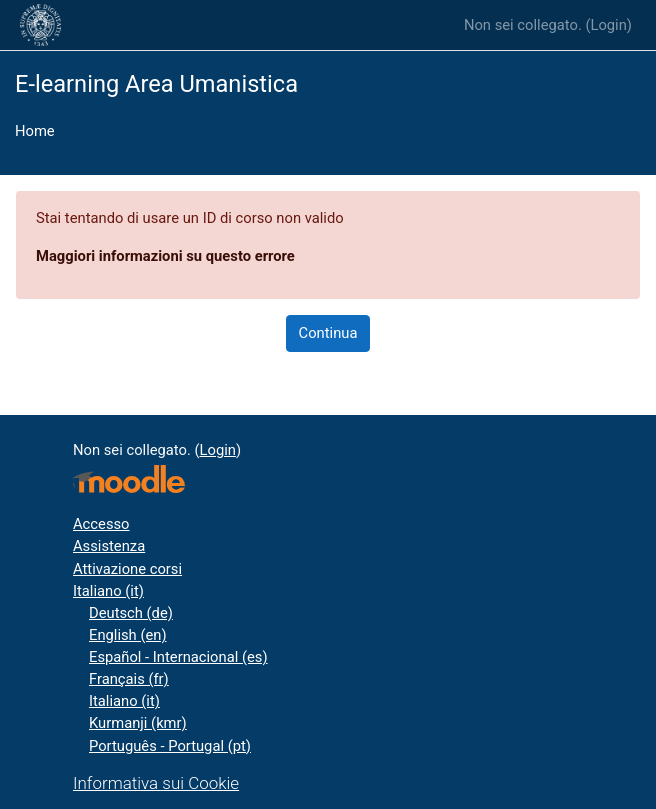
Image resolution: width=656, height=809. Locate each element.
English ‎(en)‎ (128, 635)
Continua (328, 333)
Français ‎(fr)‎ (129, 679)
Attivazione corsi (127, 569)
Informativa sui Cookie (156, 783)
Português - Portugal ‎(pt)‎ (170, 746)
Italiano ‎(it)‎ (108, 591)
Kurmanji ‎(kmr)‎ (138, 723)
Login (608, 25)
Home (35, 131)
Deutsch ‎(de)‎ (131, 613)
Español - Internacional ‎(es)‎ (178, 657)
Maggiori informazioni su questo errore (165, 256)
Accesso (101, 524)
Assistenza (109, 546)
